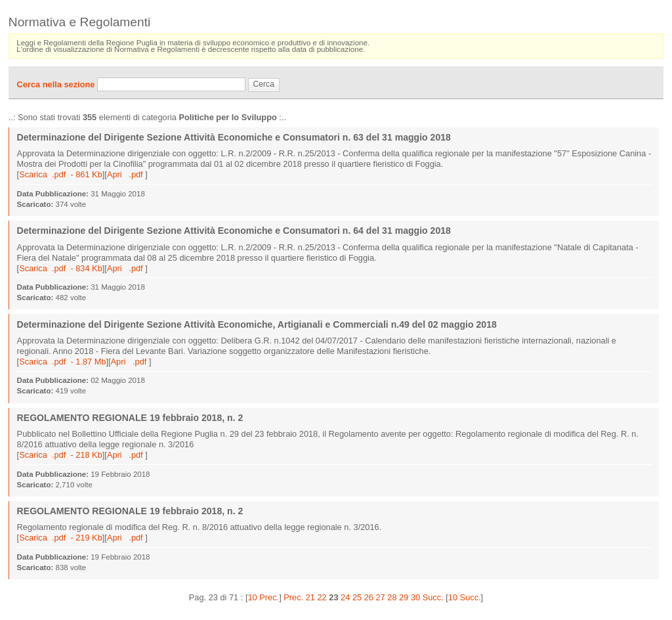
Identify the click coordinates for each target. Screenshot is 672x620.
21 (310, 597)
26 (369, 597)
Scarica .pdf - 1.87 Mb (62, 362)
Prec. (293, 597)
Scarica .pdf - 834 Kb (61, 268)
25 (357, 597)
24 (345, 597)
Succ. (433, 597)
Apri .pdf (126, 174)
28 (392, 597)
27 (380, 597)
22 (322, 597)
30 (415, 597)
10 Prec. (263, 597)
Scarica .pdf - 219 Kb (61, 538)
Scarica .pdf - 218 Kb (61, 455)
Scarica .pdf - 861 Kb (61, 174)
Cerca (264, 84)
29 (404, 597)
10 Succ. (465, 597)
